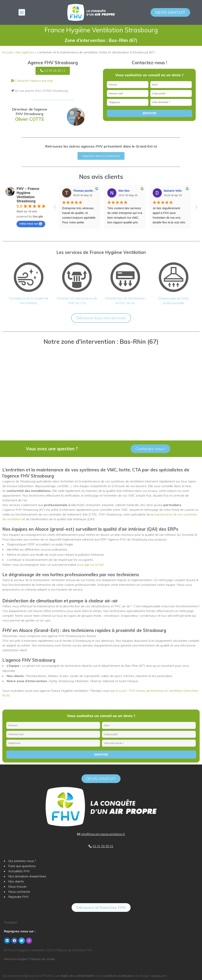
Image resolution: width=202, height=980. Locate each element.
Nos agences (25, 52)
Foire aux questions (22, 866)
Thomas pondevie (85, 191)
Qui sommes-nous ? (22, 861)
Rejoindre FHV (18, 897)
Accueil (7, 52)
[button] (22, 12)
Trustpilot (10, 922)
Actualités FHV (19, 871)
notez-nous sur (31, 224)
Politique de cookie (42, 959)
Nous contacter (19, 892)
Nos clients (16, 881)
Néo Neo (124, 191)
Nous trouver (17, 886)
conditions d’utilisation (119, 976)
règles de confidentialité (77, 976)
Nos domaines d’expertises (27, 876)
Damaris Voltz (173, 191)
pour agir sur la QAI (91, 565)
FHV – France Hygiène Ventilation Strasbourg (28, 195)
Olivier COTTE (30, 119)
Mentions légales (16, 959)
